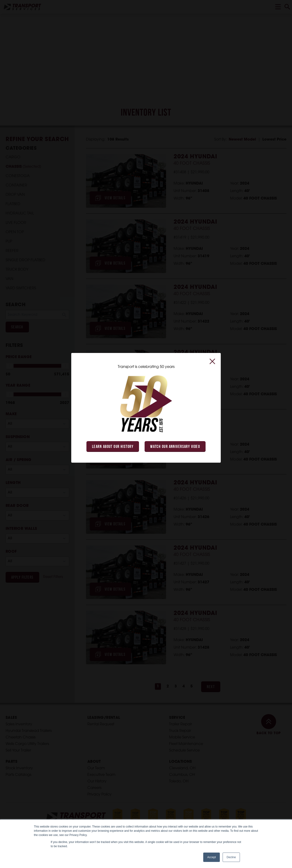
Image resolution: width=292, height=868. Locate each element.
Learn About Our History (113, 447)
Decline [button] (231, 857)
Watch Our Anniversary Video (175, 447)
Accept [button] (212, 857)
